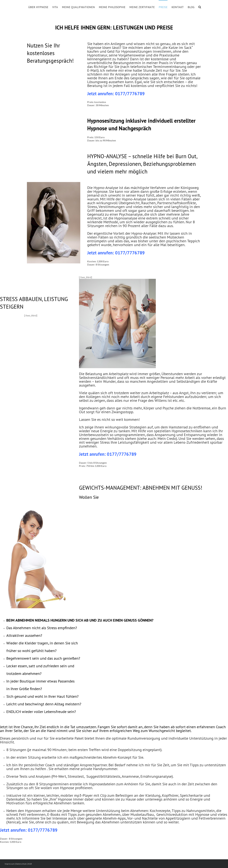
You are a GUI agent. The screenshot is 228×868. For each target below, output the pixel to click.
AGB (30, 864)
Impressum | (10, 864)
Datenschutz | (22, 864)
